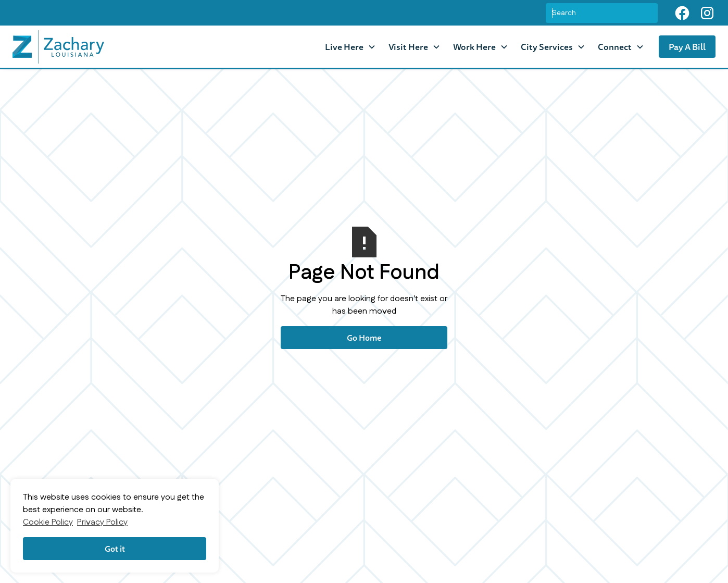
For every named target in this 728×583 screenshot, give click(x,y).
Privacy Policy (102, 522)
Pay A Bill (687, 47)
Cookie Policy (48, 522)
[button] (350, 47)
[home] (58, 47)
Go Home (364, 338)
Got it (115, 549)
